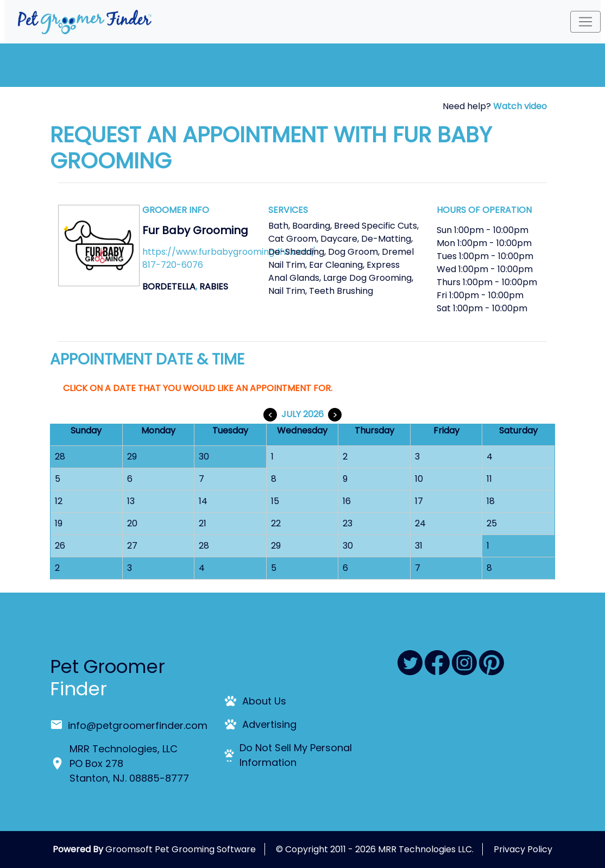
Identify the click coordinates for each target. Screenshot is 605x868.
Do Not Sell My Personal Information (296, 755)
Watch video (520, 106)
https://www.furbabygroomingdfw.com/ (229, 252)
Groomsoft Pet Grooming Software (181, 849)
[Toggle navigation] (585, 22)
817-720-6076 (173, 265)
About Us (264, 701)
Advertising (269, 724)
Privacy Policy (523, 849)
